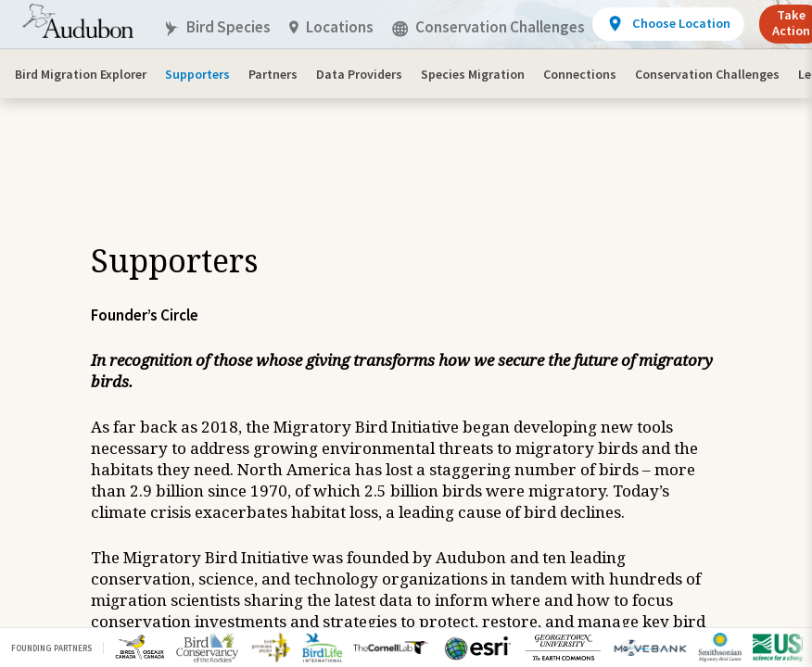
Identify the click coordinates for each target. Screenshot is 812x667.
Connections (580, 74)
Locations (331, 27)
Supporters (197, 74)
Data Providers (359, 74)
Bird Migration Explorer (81, 74)
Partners (273, 74)
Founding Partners (51, 648)
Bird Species (217, 27)
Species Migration (473, 74)
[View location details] (668, 24)
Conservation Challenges (707, 74)
